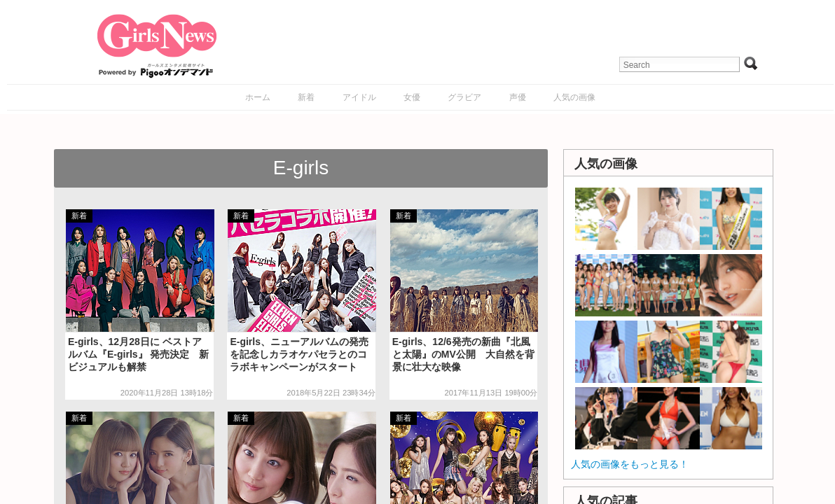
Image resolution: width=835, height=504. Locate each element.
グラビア (464, 97)
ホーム (258, 97)
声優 (518, 97)
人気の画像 (574, 97)
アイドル (359, 97)
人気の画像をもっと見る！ (630, 464)
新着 (306, 97)
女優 (412, 97)
